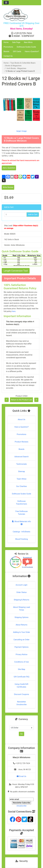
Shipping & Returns (21, 600)
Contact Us (8, 56)
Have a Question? (32, 51)
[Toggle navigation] (6, 3)
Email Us (21, 776)
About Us (21, 419)
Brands (6, 51)
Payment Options (21, 647)
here (14, 311)
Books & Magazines (13, 66)
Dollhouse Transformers (21, 503)
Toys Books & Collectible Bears (23, 63)
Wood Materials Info (22, 523)
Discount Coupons (21, 694)
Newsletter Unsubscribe (21, 703)
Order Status (21, 592)
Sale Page (16, 42)
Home (6, 42)
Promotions (8, 47)
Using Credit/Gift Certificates (21, 686)
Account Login (21, 585)
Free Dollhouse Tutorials (22, 513)
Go (21, 734)
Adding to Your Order (22, 632)
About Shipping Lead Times (21, 609)
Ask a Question (9, 168)
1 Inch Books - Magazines (16, 68)
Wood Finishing (21, 539)
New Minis (28, 42)
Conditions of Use (21, 662)
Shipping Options (21, 617)
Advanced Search (22, 457)
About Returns (21, 625)
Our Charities (21, 486)
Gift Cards (17, 51)
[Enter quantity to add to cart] (15, 215)
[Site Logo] (21, 15)
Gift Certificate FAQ (22, 677)
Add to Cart (33, 214)
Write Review (8, 187)
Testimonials (21, 464)
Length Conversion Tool (16, 271)
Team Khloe (21, 479)
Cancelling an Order (21, 640)
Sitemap (21, 471)
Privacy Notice (21, 654)
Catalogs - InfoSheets (21, 532)
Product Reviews (21, 442)
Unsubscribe (21, 806)
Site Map (21, 669)
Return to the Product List (21, 400)
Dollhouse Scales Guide (26, 47)
